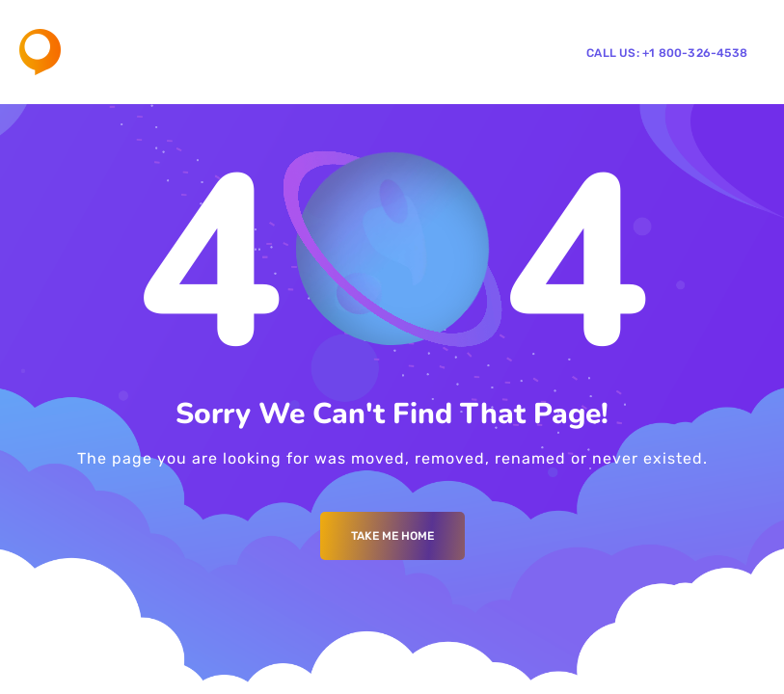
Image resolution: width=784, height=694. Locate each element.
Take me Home (392, 536)
